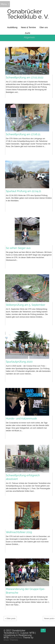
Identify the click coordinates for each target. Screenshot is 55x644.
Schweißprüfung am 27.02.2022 (25, 77)
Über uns (44, 27)
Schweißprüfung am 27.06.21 (23, 134)
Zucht (27, 33)
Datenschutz (16, 638)
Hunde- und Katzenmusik (21, 418)
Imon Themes (11, 640)
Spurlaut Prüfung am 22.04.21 (24, 191)
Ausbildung (12, 27)
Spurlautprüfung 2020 (19, 362)
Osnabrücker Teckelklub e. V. (28, 14)
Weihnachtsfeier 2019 (19, 532)
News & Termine (28, 27)
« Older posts (10, 618)
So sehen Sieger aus (18, 248)
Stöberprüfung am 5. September (26, 305)
